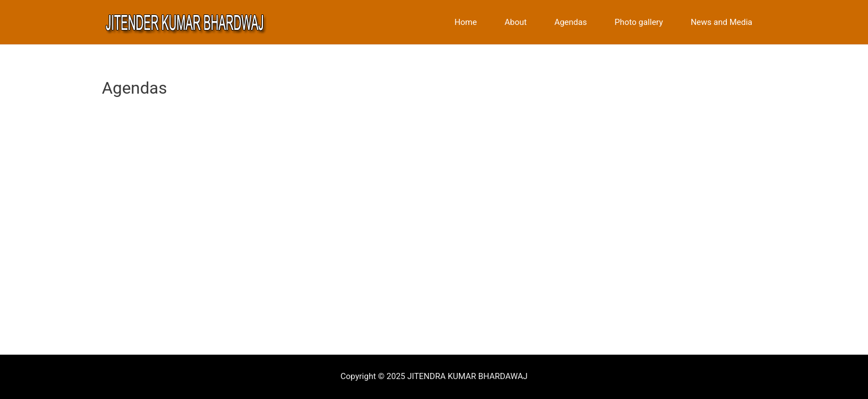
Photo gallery (639, 22)
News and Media (722, 22)
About (515, 22)
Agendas (570, 22)
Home (466, 22)
